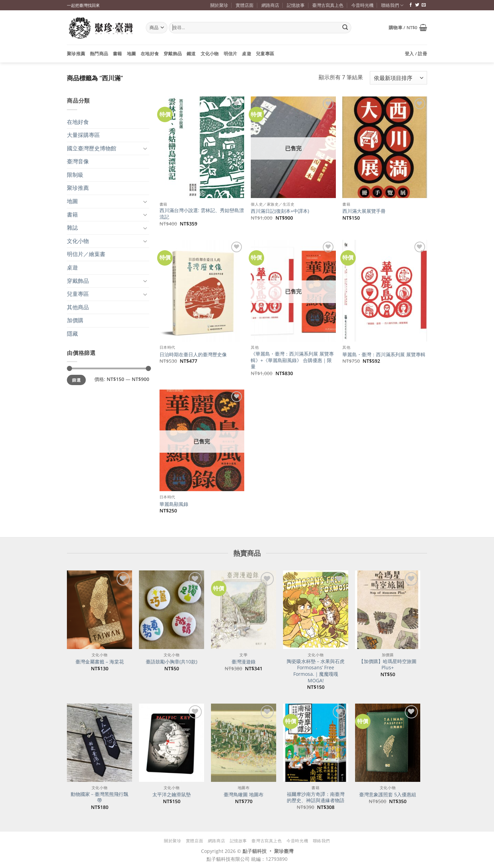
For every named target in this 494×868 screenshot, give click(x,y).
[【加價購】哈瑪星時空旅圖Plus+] (388, 610)
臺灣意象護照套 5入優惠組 (388, 795)
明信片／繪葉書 (86, 254)
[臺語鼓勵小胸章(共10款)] (172, 610)
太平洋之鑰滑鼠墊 (172, 795)
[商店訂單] (398, 78)
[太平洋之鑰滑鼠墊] (172, 743)
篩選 (76, 380)
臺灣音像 (78, 161)
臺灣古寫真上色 (328, 5)
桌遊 (246, 54)
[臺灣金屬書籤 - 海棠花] (99, 610)
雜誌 (72, 228)
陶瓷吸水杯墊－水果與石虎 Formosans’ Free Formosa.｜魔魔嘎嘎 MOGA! (316, 671)
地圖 (132, 54)
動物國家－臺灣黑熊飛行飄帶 (99, 797)
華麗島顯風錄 (174, 504)
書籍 (117, 54)
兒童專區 (265, 54)
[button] (408, 27)
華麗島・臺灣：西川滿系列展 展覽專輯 (384, 355)
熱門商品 (99, 54)
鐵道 (191, 54)
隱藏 (72, 334)
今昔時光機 (362, 5)
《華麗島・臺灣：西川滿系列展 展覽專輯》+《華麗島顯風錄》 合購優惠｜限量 (292, 360)
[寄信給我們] (424, 5)
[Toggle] (145, 148)
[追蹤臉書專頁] (411, 5)
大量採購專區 (83, 135)
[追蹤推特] (417, 5)
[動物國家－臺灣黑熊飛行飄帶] (99, 743)
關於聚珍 (219, 5)
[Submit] (345, 28)
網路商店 (270, 5)
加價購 (75, 320)
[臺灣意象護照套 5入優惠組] (388, 743)
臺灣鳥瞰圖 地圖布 (244, 795)
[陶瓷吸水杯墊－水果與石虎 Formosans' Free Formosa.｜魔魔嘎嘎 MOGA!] (316, 610)
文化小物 (210, 54)
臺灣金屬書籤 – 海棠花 (100, 662)
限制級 (75, 175)
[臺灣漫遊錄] (244, 610)
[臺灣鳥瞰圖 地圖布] (244, 743)
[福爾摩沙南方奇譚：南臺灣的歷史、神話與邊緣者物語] (316, 743)
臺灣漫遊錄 (244, 662)
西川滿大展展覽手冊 (364, 211)
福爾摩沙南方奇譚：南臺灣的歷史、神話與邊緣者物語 (316, 797)
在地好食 (150, 54)
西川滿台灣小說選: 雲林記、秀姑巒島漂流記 (202, 214)
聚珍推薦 (76, 54)
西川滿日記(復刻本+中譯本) (280, 211)
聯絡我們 (392, 5)
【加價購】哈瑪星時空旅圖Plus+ (388, 665)
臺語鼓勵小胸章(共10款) (172, 662)
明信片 (231, 54)
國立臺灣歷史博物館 (92, 148)
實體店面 (245, 5)
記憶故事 (296, 5)
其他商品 (78, 307)
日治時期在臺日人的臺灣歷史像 (193, 355)
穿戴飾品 (173, 54)
